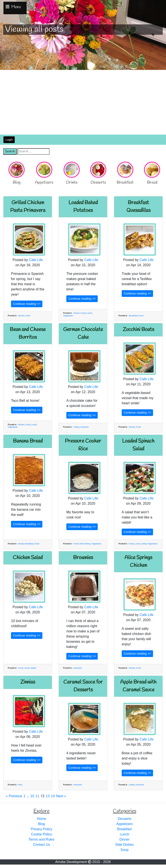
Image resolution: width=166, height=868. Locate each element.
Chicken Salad (28, 558)
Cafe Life (36, 260)
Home (42, 819)
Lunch (89, 313)
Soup (124, 850)
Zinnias (28, 682)
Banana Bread (28, 441)
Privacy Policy (41, 829)
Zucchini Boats (138, 330)
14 (53, 796)
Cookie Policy (42, 834)
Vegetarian (68, 316)
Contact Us (41, 845)
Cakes (76, 427)
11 (37, 796)
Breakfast (133, 316)
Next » (61, 796)
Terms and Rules (41, 839)
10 (32, 796)
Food (28, 316)
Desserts (85, 427)
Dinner (21, 316)
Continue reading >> (27, 304)
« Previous (14, 796)
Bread (21, 544)
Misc (20, 785)
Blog (41, 824)
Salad (144, 544)
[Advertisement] (83, 102)
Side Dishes (85, 544)
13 (48, 796)
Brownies (83, 558)
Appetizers (124, 824)
